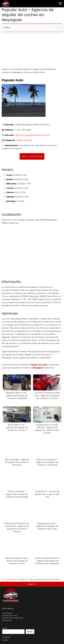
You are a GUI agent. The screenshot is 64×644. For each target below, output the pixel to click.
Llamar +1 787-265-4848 (32, 156)
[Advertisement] (32, 49)
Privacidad (6, 637)
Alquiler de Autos (24, 140)
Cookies (5, 640)
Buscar (5, 628)
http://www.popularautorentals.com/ (33, 135)
